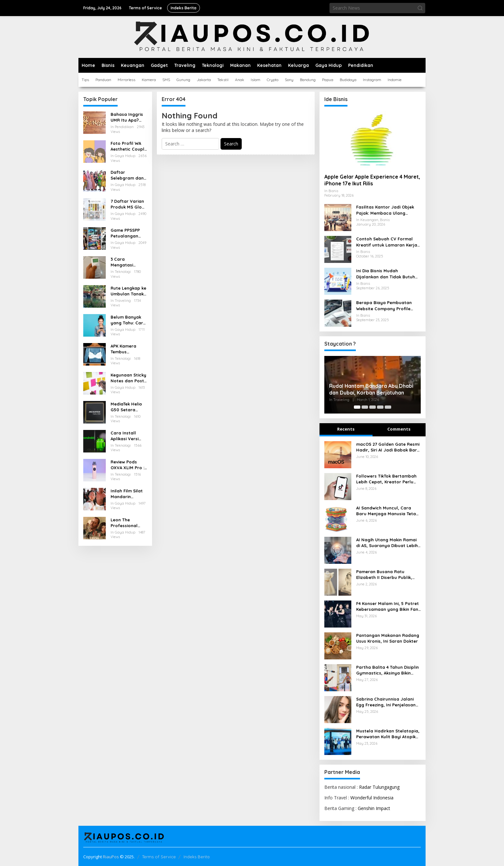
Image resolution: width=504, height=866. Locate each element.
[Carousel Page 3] (373, 407)
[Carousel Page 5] (388, 407)
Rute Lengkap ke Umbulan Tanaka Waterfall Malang (129, 291)
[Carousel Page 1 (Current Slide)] (357, 407)
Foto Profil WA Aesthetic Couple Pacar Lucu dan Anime (129, 146)
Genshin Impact (374, 808)
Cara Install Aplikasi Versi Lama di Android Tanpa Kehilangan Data (128, 436)
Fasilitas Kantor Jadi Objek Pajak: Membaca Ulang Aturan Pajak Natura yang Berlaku (385, 210)
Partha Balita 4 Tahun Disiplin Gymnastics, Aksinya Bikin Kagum (387, 670)
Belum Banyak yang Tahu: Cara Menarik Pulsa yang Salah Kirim (129, 320)
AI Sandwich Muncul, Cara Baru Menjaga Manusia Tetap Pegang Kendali (387, 511)
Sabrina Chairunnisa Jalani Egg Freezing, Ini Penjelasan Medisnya (386, 702)
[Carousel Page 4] (380, 407)
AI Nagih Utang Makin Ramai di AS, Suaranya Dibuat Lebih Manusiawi (387, 543)
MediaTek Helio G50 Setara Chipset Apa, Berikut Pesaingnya (126, 407)
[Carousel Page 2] (365, 407)
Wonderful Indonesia (372, 798)
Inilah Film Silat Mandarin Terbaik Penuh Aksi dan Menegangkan (127, 494)
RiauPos (111, 857)
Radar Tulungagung (379, 787)
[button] (420, 8)
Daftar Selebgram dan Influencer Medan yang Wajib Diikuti (127, 175)
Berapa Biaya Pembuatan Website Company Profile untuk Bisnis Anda (384, 306)
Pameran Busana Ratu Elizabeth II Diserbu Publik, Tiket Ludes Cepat (384, 575)
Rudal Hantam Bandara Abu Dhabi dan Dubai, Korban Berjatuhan (371, 389)
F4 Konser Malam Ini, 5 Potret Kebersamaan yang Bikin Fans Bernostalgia (388, 606)
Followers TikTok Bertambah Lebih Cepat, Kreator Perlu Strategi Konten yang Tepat (386, 479)
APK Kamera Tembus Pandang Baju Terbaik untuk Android (126, 349)
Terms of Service (159, 857)
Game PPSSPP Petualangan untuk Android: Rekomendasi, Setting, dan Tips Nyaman (129, 233)
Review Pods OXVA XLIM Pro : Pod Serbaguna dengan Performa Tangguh (127, 465)
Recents (346, 429)
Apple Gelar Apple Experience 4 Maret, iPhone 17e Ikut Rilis (372, 180)
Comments (399, 429)
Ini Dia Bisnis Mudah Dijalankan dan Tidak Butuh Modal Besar (386, 274)
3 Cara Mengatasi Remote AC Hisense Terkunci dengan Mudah (128, 262)
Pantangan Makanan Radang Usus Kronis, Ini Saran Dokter (388, 638)
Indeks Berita (197, 857)
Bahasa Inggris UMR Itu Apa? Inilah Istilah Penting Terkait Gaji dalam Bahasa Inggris (127, 117)
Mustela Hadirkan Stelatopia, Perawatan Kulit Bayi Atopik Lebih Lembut (388, 734)
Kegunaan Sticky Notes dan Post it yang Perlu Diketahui (128, 378)
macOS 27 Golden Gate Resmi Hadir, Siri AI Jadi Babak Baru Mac (388, 447)
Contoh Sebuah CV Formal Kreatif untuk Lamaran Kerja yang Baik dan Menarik (387, 242)
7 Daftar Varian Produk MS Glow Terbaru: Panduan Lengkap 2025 (128, 204)
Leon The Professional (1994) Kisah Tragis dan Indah (129, 523)
